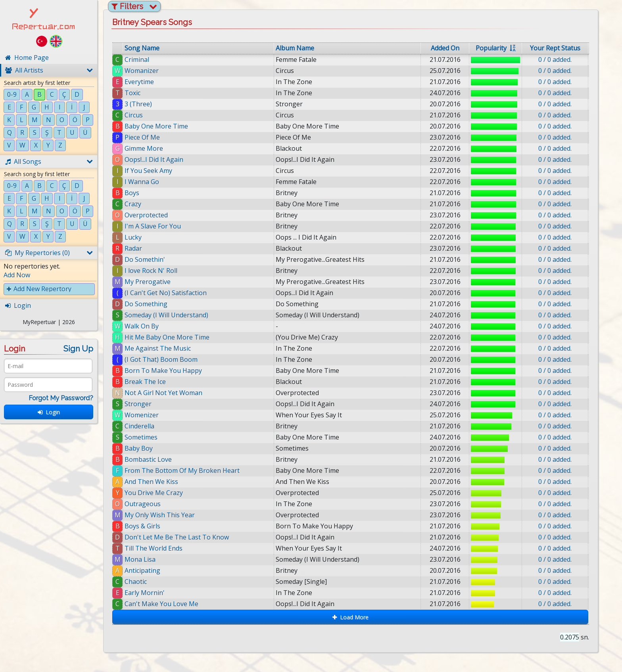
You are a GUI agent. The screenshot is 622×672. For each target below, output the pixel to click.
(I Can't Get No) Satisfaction (166, 293)
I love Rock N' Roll (151, 271)
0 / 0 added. (555, 60)
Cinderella (139, 426)
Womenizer (142, 415)
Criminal (137, 60)
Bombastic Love (148, 459)
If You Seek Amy (148, 171)
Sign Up (78, 349)
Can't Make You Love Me (167, 604)
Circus (134, 115)
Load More (350, 617)
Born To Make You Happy (163, 371)
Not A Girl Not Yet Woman (163, 393)
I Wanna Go (142, 182)
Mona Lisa (146, 559)
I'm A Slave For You (153, 226)
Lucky (133, 237)
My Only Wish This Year (160, 515)
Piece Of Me (142, 137)
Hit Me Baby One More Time (167, 337)
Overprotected (146, 215)
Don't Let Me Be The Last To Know (181, 537)
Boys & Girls (142, 526)
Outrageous (143, 504)
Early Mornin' (151, 593)
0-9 (12, 94)
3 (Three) (138, 104)
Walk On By (142, 326)
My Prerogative (148, 282)
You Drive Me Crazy (154, 493)
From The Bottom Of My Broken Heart (182, 470)
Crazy (133, 204)
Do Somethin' (145, 259)
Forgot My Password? (61, 398)
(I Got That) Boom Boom (161, 359)
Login (49, 412)
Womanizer (142, 71)
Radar (133, 248)
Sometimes (141, 437)
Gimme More (144, 148)
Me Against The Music (158, 348)
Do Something (146, 304)
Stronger (138, 404)
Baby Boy (139, 448)
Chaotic (142, 582)
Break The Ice (145, 382)
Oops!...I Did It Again (154, 159)
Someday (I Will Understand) (166, 315)
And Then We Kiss (151, 482)
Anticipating (148, 570)
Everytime (139, 82)
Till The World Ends (158, 548)
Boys (132, 193)
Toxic (132, 93)
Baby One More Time (156, 126)
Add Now (17, 275)
